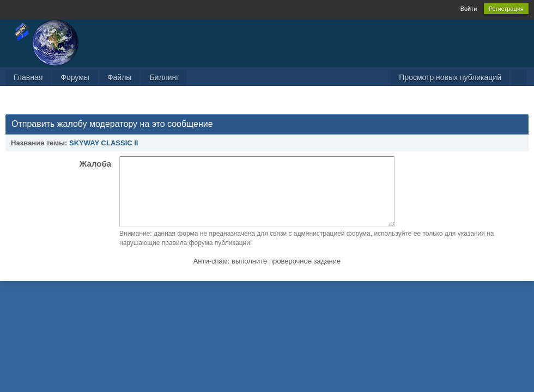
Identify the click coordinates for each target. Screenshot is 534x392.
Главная (28, 77)
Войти (469, 9)
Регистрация (506, 9)
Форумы (75, 77)
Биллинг (164, 77)
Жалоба (95, 164)
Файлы (119, 77)
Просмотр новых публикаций (450, 77)
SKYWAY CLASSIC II (104, 143)
